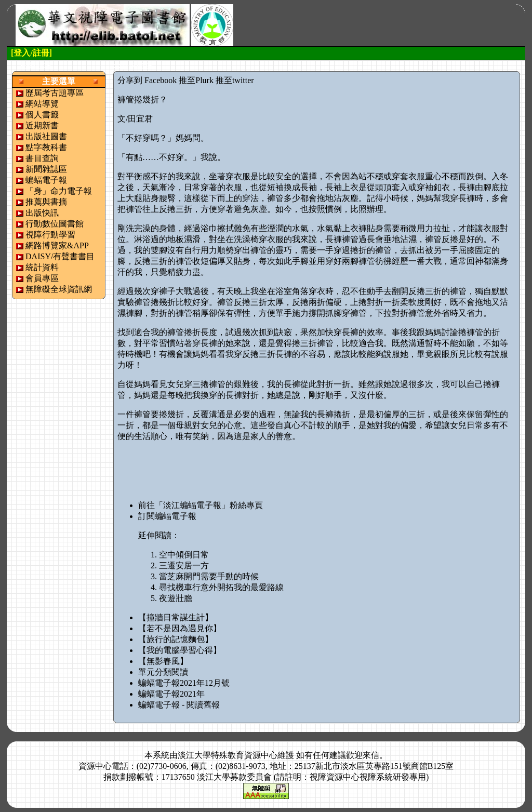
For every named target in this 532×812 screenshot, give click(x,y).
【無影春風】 (163, 661)
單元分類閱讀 (163, 672)
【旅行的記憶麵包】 (176, 639)
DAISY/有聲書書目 (60, 256)
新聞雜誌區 (46, 169)
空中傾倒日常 (184, 555)
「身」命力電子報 (59, 191)
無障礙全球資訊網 (59, 289)
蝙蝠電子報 (46, 180)
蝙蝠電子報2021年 (171, 694)
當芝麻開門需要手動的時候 (209, 576)
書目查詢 (42, 158)
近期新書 (42, 125)
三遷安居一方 (184, 565)
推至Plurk (196, 80)
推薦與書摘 (46, 202)
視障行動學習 (50, 235)
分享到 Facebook (147, 80)
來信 (371, 755)
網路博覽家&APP (57, 245)
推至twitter (235, 80)
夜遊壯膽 (176, 598)
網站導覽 (42, 104)
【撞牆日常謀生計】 (176, 617)
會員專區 (42, 278)
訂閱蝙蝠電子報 (167, 516)
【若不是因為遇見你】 (180, 628)
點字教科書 (46, 147)
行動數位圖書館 (55, 224)
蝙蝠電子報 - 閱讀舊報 (179, 705)
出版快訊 (42, 213)
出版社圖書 (46, 136)
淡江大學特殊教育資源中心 (228, 755)
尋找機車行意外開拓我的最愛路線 (221, 587)
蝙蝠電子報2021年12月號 (184, 683)
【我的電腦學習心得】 (180, 650)
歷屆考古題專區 (55, 93)
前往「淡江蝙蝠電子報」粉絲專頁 (201, 505)
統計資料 (42, 267)
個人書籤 (42, 115)
